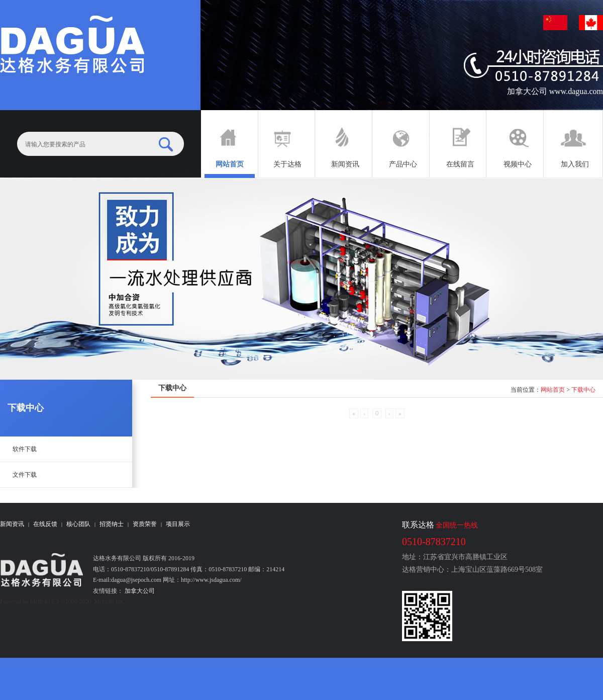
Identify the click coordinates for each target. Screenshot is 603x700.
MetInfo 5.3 (44, 601)
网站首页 (553, 390)
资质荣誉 (145, 524)
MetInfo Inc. (109, 601)
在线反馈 (45, 524)
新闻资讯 (12, 524)
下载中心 (583, 390)
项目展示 (178, 524)
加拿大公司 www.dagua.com (555, 91)
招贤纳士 (112, 524)
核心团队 (78, 524)
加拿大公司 (139, 591)
